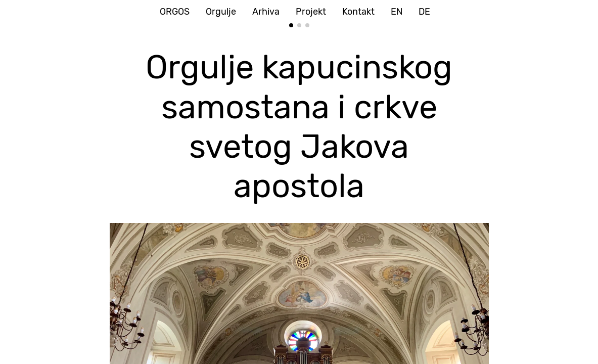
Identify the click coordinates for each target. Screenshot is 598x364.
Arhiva (266, 12)
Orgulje (221, 12)
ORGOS (175, 12)
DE (424, 12)
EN (397, 12)
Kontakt (358, 12)
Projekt (311, 12)
